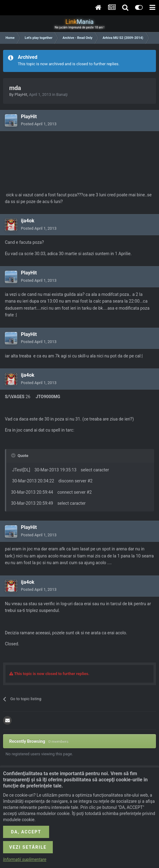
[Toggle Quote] (14, 455)
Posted (39, 124)
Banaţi (62, 94)
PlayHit (21, 94)
